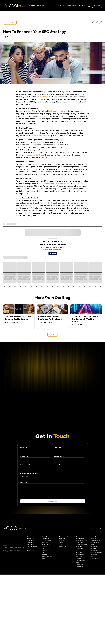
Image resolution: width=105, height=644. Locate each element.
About (5, 543)
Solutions (59, 6)
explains (26, 206)
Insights (61, 543)
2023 (20, 547)
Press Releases (31, 551)
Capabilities (30, 541)
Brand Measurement (33, 547)
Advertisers (79, 547)
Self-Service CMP (46, 545)
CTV (43, 549)
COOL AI (5, 537)
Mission (5, 539)
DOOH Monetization (96, 543)
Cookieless (44, 547)
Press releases (7, 541)
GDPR (43, 559)
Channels (62, 541)
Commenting (80, 543)
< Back (10, 23)
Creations (44, 551)
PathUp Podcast (80, 555)
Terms (78, 563)
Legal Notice (45, 555)
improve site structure (41, 136)
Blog (28, 549)
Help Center (79, 557)
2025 (23, 547)
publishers (44, 97)
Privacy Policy (80, 565)
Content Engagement (82, 545)
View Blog (53, 334)
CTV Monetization (95, 541)
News (81, 6)
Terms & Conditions (47, 557)
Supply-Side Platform (82, 541)
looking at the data (57, 111)
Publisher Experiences (37, 6)
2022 (16, 547)
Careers (5, 545)
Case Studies (72, 6)
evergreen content (32, 155)
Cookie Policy (80, 567)
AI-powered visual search (52, 184)
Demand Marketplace (96, 553)
